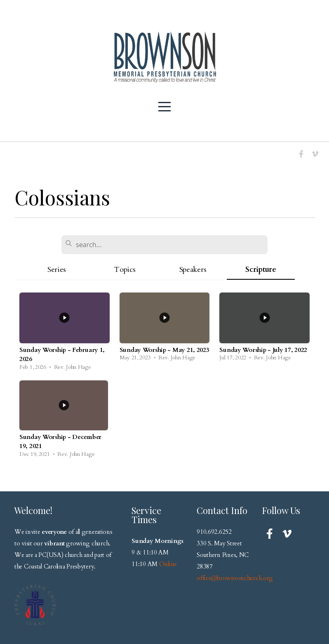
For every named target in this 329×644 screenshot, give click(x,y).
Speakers (193, 270)
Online (168, 564)
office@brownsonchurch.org (235, 578)
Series (57, 270)
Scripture (261, 270)
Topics (125, 270)
